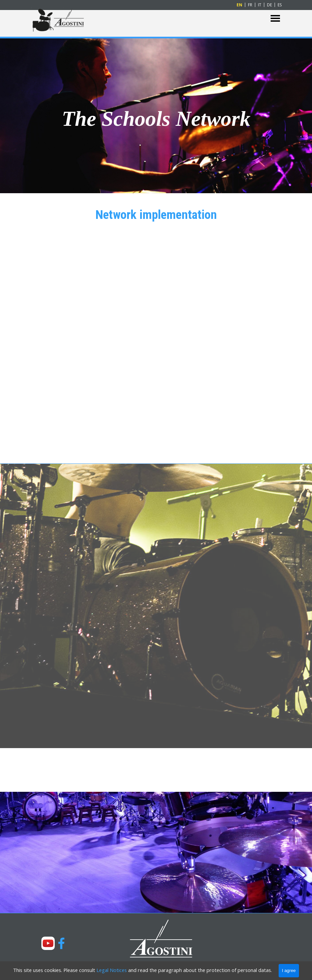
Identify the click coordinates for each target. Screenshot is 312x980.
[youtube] (48, 943)
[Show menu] (275, 19)
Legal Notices (112, 970)
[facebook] (61, 943)
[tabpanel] (156, 115)
